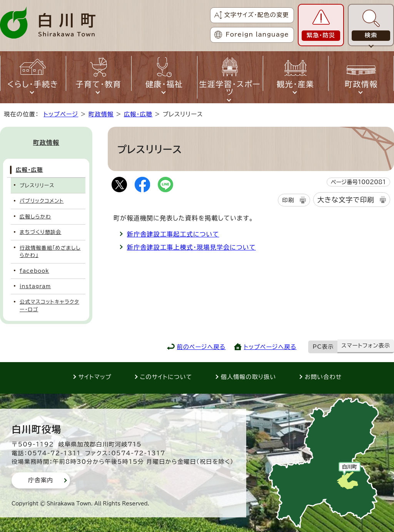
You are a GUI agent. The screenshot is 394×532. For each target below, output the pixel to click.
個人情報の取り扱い (249, 377)
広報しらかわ (35, 217)
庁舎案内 (41, 480)
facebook (34, 271)
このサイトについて (166, 377)
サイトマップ (95, 377)
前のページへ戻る (201, 347)
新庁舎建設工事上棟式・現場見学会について (191, 247)
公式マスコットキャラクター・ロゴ (49, 305)
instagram (35, 286)
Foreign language (257, 34)
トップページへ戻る (270, 347)
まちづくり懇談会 (40, 232)
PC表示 (323, 347)
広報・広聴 (138, 114)
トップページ (61, 114)
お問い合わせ (323, 377)
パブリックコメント (42, 201)
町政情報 (101, 114)
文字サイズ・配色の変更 (256, 15)
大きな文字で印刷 (346, 200)
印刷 (288, 200)
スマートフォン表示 (366, 346)
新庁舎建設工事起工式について (173, 234)
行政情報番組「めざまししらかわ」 (50, 252)
